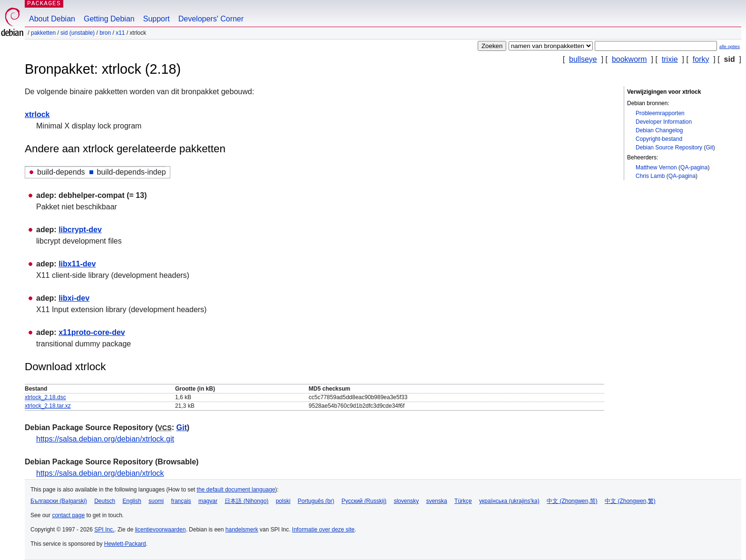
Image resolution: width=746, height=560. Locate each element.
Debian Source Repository (669, 147)
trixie (670, 59)
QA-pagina (694, 167)
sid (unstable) (78, 33)
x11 (120, 33)
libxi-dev (74, 298)
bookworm (629, 59)
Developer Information (664, 122)
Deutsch (105, 501)
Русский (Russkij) (364, 501)
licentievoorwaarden (161, 530)
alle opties (730, 46)
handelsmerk (242, 530)
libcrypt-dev (80, 230)
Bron (105, 33)
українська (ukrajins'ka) (509, 501)
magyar (208, 501)
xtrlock (37, 114)
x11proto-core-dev (92, 332)
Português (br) (316, 501)
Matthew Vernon (656, 167)
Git (709, 147)
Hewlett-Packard (125, 544)
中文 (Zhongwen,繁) (630, 501)
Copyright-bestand (659, 139)
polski (283, 501)
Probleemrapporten (660, 113)
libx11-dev (77, 264)
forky (701, 59)
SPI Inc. (104, 530)
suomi (156, 501)
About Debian (52, 19)
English (132, 501)
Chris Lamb (650, 176)
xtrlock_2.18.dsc (45, 397)
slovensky (407, 501)
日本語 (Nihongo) (246, 501)
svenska (437, 501)
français (181, 501)
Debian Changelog (659, 130)
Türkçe (463, 501)
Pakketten (43, 33)
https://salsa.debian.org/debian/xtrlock (100, 473)
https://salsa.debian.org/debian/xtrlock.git (105, 439)
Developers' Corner (211, 19)
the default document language (236, 490)
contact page (68, 515)
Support (157, 19)
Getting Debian (109, 19)
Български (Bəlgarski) (59, 501)
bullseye (583, 59)
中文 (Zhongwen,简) (572, 501)
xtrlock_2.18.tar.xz (48, 406)
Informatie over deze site (323, 530)
